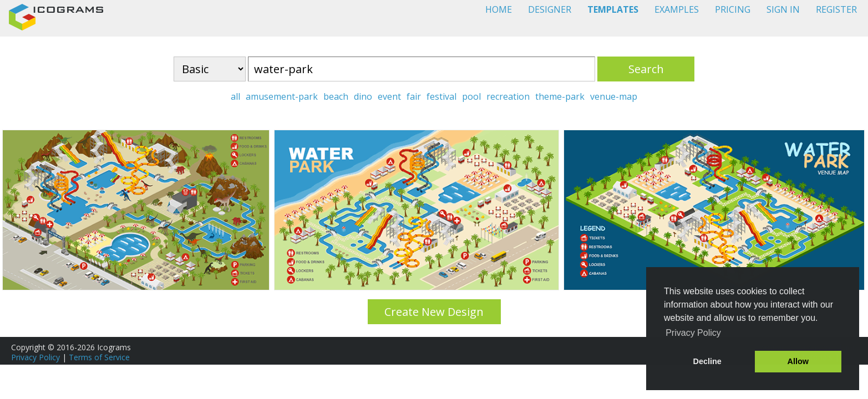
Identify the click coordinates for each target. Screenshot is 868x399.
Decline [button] (707, 361)
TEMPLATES (613, 9)
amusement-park (282, 96)
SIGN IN (783, 9)
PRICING (733, 9)
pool (471, 96)
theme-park (560, 96)
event (389, 96)
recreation (508, 96)
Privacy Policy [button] (693, 333)
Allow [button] (798, 361)
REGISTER (836, 9)
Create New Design (434, 312)
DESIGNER (550, 9)
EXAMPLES (677, 9)
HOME (499, 9)
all (235, 96)
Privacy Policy (35, 357)
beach (336, 96)
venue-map (614, 96)
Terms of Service (99, 357)
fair (414, 96)
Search (646, 69)
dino (363, 96)
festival (441, 96)
